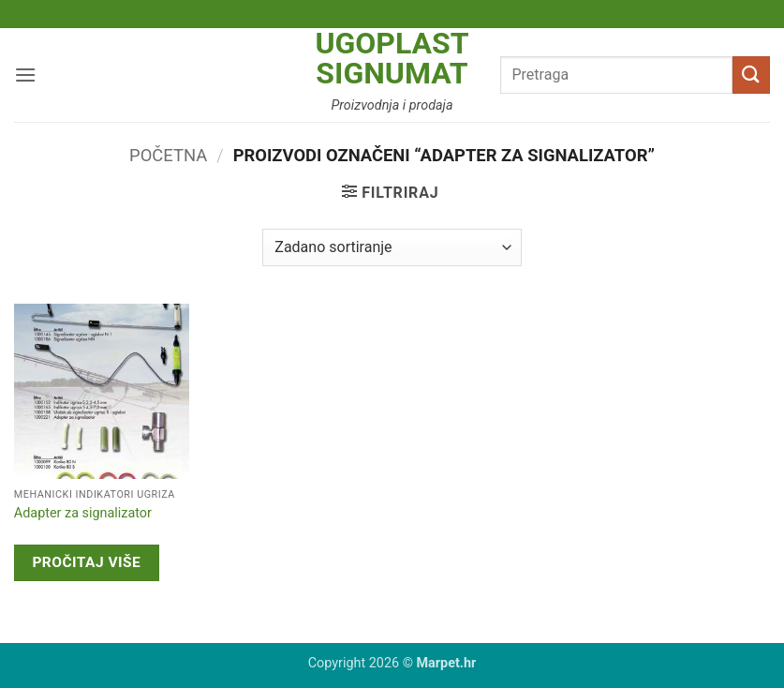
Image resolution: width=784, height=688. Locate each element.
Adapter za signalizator (83, 513)
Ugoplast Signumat (392, 58)
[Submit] (751, 75)
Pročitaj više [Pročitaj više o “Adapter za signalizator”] (86, 562)
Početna (168, 155)
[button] (25, 75)
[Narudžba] (392, 247)
